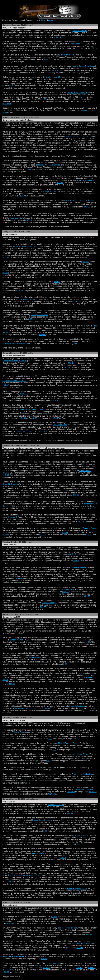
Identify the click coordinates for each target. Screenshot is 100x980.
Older (51, 20)
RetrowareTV (47, 708)
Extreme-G (12, 517)
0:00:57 (42, 535)
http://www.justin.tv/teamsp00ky (16, 343)
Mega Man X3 (15, 218)
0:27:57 (65, 592)
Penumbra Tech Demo (81, 943)
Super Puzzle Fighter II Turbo (31, 409)
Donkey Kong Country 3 (77, 93)
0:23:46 (29, 431)
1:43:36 (76, 561)
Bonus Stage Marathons (77, 889)
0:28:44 (28, 169)
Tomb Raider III (76, 44)
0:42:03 (6, 475)
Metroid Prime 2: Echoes (68, 743)
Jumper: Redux (29, 299)
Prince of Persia (90, 528)
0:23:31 (8, 332)
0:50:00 (43, 607)
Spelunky (85, 262)
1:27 (54, 750)
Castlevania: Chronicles (84, 789)
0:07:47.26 (82, 521)
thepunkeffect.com (77, 706)
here (75, 343)
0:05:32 (89, 934)
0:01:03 (79, 968)
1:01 (50, 739)
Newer (44, 20)
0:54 (11, 86)
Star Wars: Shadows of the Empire (80, 200)
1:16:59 (10, 882)
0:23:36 (80, 844)
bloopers (42, 335)
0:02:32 (67, 367)
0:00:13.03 (20, 431)
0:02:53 (6, 273)
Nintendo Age (31, 708)
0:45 (83, 97)
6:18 (88, 642)
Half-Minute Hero (60, 425)
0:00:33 (44, 959)
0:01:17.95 (72, 363)
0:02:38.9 (93, 792)
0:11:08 (75, 301)
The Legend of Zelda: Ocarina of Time (24, 875)
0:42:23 (28, 220)
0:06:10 (36, 418)
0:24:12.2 (52, 794)
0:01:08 (6, 535)
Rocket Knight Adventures (49, 165)
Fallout (54, 917)
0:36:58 (6, 257)
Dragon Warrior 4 (17, 640)
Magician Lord (51, 191)
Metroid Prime (19, 732)
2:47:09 (56, 70)
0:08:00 (76, 495)
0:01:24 (65, 533)
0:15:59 (22, 196)
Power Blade (80, 835)
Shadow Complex (80, 31)
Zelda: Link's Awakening (82, 774)
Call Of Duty (73, 554)
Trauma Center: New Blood (83, 66)
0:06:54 (10, 923)
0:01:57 (6, 385)
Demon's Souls (68, 55)
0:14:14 (58, 37)
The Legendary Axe (86, 180)
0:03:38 (20, 290)
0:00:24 (80, 948)
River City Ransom (10, 484)
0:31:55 (87, 596)
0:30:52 (12, 684)
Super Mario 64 (38, 853)
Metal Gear (69, 589)
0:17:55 (60, 183)
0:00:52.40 (7, 104)
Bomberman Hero (55, 805)
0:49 (48, 761)
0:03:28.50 (43, 431)
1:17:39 (25, 778)
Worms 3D (24, 394)
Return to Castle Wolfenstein (25, 246)
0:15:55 (31, 319)
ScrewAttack (19, 708)
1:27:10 (93, 48)
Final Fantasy (34, 657)
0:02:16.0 (71, 792)
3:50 (65, 664)
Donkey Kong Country (41, 820)
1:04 (46, 59)
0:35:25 (89, 535)
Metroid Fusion (82, 754)
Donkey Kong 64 (53, 77)
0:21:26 (63, 858)
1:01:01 (56, 400)
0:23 (45, 831)
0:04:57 (56, 418)
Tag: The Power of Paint (67, 928)
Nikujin (57, 282)
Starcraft (56, 963)
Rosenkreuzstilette (79, 567)
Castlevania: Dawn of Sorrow (15, 361)
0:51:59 (87, 207)
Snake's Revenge (49, 603)
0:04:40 (23, 418)
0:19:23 (93, 508)
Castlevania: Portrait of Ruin (14, 381)
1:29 (44, 99)
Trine (95, 326)
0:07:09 (46, 968)
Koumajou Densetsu (39, 315)
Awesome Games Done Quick (77, 136)
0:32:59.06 (18, 578)
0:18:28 (6, 972)
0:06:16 (37, 965)
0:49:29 (70, 813)
